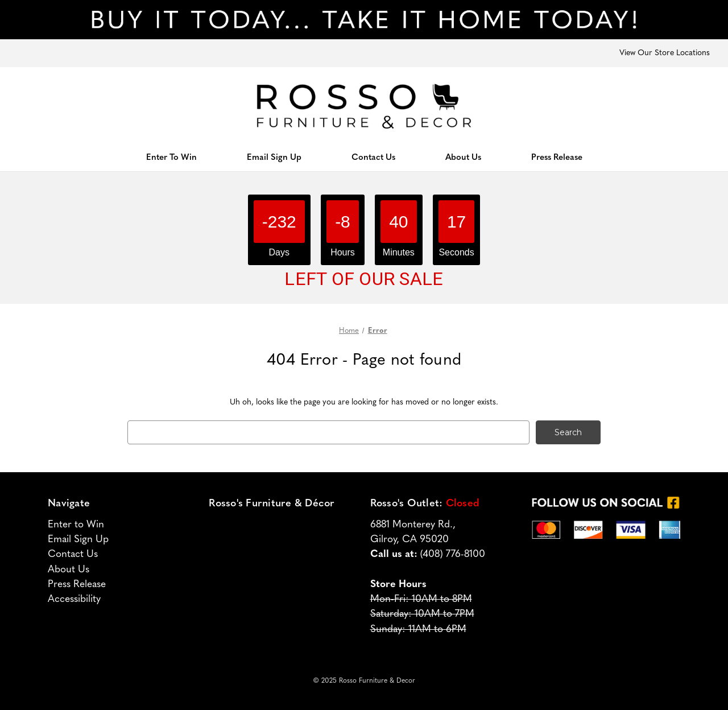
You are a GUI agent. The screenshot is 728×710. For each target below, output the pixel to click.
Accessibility (74, 599)
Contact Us (373, 158)
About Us (463, 158)
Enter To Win (171, 158)
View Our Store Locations (665, 53)
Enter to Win (76, 525)
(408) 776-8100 (453, 554)
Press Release (557, 158)
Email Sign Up (274, 158)
